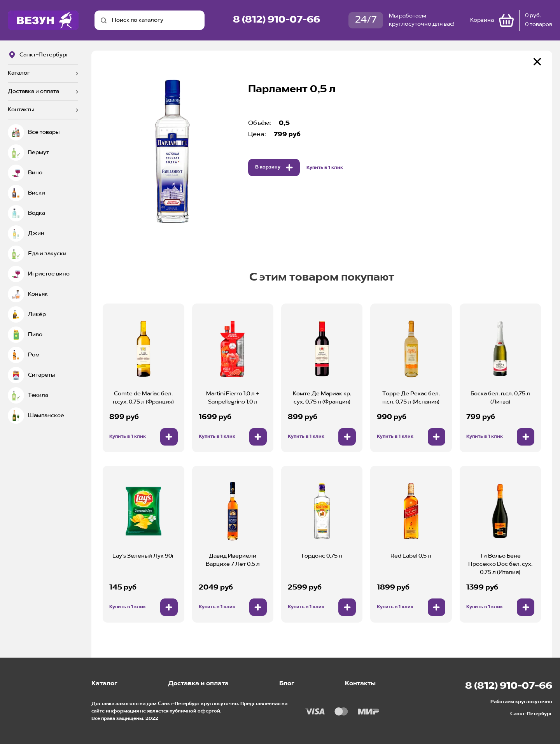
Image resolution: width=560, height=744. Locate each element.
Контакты (21, 110)
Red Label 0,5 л (411, 556)
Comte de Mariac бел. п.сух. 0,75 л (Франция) (143, 398)
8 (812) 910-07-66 (276, 20)
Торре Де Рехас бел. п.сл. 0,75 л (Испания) (411, 398)
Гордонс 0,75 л (322, 556)
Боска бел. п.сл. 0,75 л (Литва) (500, 398)
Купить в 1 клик (325, 168)
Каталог (19, 73)
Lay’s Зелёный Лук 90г (143, 556)
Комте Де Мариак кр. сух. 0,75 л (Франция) (322, 398)
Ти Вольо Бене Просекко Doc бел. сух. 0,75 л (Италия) (500, 564)
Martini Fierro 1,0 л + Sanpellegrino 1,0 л (233, 398)
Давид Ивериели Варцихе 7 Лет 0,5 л (233, 560)
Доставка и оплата (33, 91)
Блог (287, 684)
